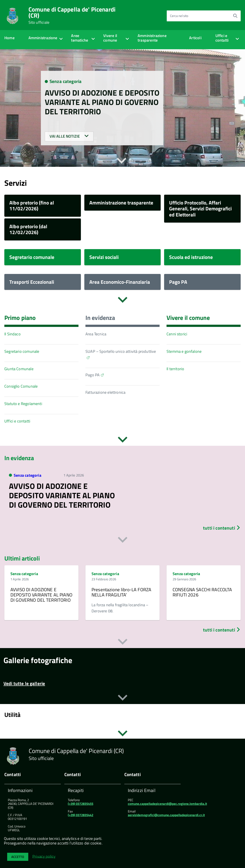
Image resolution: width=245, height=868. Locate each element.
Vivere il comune (188, 318)
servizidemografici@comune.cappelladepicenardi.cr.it (166, 815)
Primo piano (20, 318)
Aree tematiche (80, 38)
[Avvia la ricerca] (235, 16)
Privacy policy (44, 856)
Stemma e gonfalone (184, 351)
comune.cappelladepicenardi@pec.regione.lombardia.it (167, 804)
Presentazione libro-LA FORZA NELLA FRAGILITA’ (121, 592)
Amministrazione (43, 38)
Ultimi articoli (22, 558)
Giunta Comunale (19, 369)
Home (9, 38)
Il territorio (175, 369)
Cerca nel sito (179, 16)
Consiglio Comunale (21, 386)
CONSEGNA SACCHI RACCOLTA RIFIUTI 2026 (202, 592)
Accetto (18, 857)
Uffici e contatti (222, 38)
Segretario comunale (22, 351)
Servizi (16, 183)
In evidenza (100, 318)
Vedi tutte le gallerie (24, 683)
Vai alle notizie (69, 136)
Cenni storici (177, 334)
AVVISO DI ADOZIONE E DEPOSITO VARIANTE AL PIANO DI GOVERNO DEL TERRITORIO (102, 102)
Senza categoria (66, 81)
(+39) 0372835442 (81, 815)
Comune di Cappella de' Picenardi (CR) (72, 15)
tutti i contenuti (222, 528)
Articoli (195, 38)
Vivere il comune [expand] (110, 38)
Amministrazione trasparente (152, 38)
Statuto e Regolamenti (23, 404)
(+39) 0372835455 (81, 804)
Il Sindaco (12, 334)
